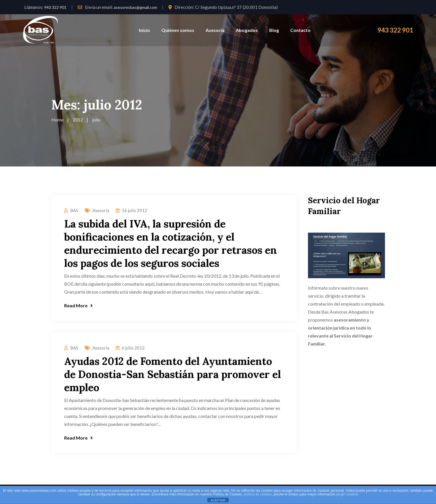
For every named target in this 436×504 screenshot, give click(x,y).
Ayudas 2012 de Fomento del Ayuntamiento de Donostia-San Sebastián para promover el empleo (173, 374)
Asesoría (215, 30)
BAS (74, 210)
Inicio (144, 30)
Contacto (300, 30)
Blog (274, 30)
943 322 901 (55, 7)
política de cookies (258, 494)
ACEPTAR (218, 500)
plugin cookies (347, 494)
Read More (78, 305)
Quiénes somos (178, 30)
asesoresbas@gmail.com (135, 7)
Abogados (247, 30)
